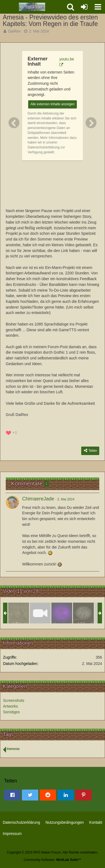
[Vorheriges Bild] (14, 123)
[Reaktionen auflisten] (12, 432)
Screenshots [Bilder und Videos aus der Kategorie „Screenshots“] (14, 700)
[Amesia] (19, 613)
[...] (83, 613)
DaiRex (14, 31)
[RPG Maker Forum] (32, 7)
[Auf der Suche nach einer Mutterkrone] (62, 613)
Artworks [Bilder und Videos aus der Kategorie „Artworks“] (10, 706)
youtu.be (67, 59)
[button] (98, 7)
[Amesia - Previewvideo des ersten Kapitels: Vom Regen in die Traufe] (40, 613)
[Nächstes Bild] (91, 123)
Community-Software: (52, 860)
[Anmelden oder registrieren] (84, 7)
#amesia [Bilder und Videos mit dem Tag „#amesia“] (13, 749)
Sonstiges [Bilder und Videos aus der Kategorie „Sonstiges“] (11, 712)
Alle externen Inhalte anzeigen (52, 104)
